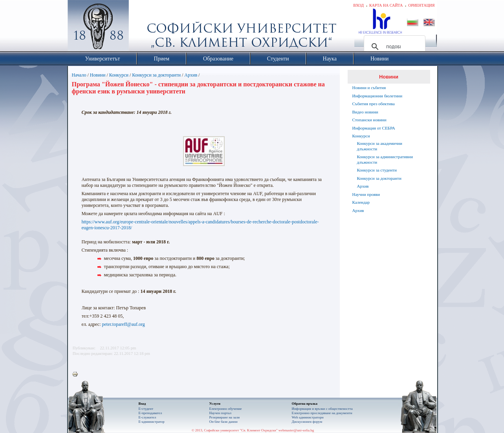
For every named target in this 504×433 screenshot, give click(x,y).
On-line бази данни (224, 422)
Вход (358, 5)
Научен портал (220, 413)
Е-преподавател (150, 413)
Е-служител (148, 417)
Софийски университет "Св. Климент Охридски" (142, 27)
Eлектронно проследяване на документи (322, 413)
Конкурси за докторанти (156, 75)
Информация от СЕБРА (374, 128)
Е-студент (146, 409)
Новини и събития (369, 88)
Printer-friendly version (77, 375)
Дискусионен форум (307, 422)
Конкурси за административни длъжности (385, 159)
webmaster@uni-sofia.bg (296, 430)
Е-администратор (152, 422)
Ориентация (421, 5)
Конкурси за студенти (377, 170)
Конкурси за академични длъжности (380, 146)
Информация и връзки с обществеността (322, 409)
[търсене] (393, 47)
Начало (79, 75)
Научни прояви (366, 194)
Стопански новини (369, 120)
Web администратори (308, 417)
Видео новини (365, 112)
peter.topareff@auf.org (124, 324)
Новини (98, 75)
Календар (361, 202)
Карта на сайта (386, 5)
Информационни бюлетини (378, 96)
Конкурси (119, 75)
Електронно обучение (226, 409)
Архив (191, 75)
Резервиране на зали (225, 417)
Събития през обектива (374, 104)
